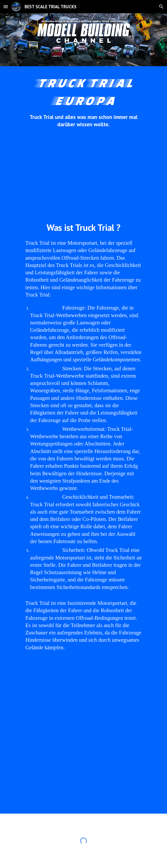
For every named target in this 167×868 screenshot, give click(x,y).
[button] (6, 7)
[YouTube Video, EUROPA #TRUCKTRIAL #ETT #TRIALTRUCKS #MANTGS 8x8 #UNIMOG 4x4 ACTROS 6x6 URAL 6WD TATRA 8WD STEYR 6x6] (83, 174)
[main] (83, 101)
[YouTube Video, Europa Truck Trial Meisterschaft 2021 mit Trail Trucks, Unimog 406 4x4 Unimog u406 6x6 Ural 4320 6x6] (83, 776)
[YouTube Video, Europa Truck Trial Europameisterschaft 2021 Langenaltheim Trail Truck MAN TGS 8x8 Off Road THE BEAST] (83, 701)
